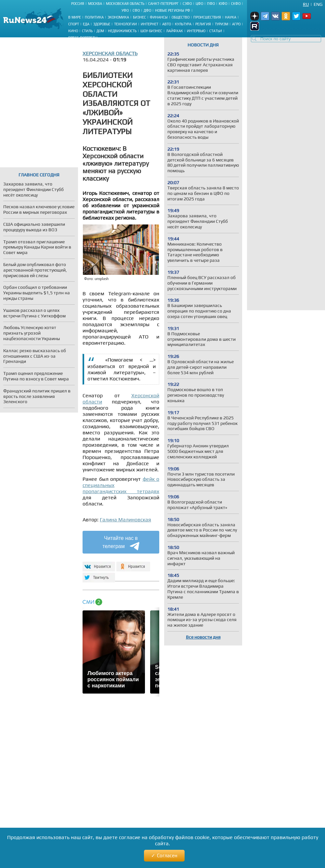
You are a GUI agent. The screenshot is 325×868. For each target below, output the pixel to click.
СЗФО (187, 4)
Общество (181, 17)
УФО (125, 10)
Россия (78, 4)
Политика (94, 17)
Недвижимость (122, 31)
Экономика (118, 17)
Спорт (74, 24)
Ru (306, 4)
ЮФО (223, 4)
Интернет (149, 24)
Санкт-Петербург (163, 4)
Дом (100, 31)
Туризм (221, 24)
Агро (236, 24)
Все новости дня (203, 637)
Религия (203, 24)
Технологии (125, 24)
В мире (75, 17)
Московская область (125, 4)
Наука (231, 17)
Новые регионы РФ (173, 10)
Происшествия (207, 17)
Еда (86, 24)
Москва (95, 4)
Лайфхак (175, 31)
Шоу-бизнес (151, 31)
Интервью (196, 31)
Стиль (87, 31)
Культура (183, 24)
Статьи (216, 31)
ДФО (147, 10)
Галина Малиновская (125, 520)
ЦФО (199, 4)
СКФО (236, 4)
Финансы (159, 17)
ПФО (211, 4)
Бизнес (139, 17)
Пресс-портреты (83, 38)
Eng (318, 4)
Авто (167, 24)
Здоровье (102, 24)
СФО (136, 10)
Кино (73, 31)
